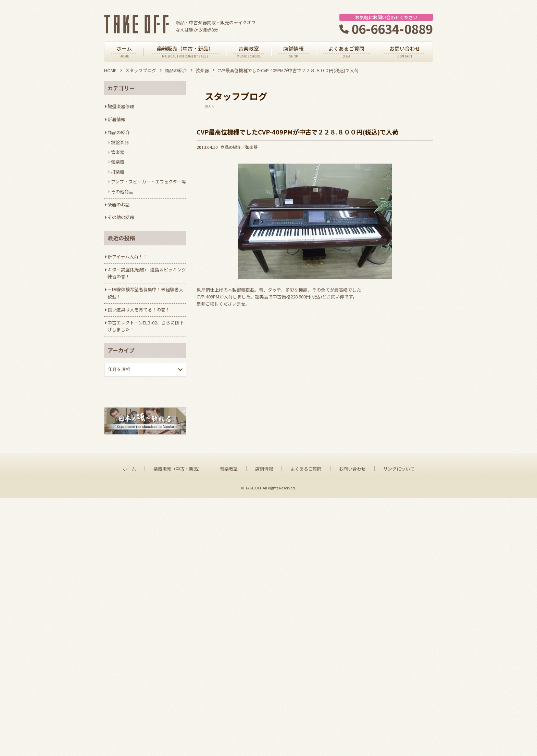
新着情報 (116, 119)
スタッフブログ (141, 70)
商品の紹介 (176, 70)
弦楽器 (202, 70)
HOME (110, 70)
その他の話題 (121, 217)
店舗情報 (264, 727)
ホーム (129, 727)
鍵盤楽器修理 (121, 106)
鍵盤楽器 (120, 142)
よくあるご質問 (306, 727)
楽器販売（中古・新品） (178, 727)
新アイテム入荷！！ (127, 257)
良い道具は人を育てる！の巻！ (139, 310)
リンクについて (399, 727)
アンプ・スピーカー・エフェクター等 (148, 182)
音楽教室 (229, 727)
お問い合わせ (352, 727)
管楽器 (118, 152)
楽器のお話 (119, 204)
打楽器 (118, 172)
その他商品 (122, 191)
